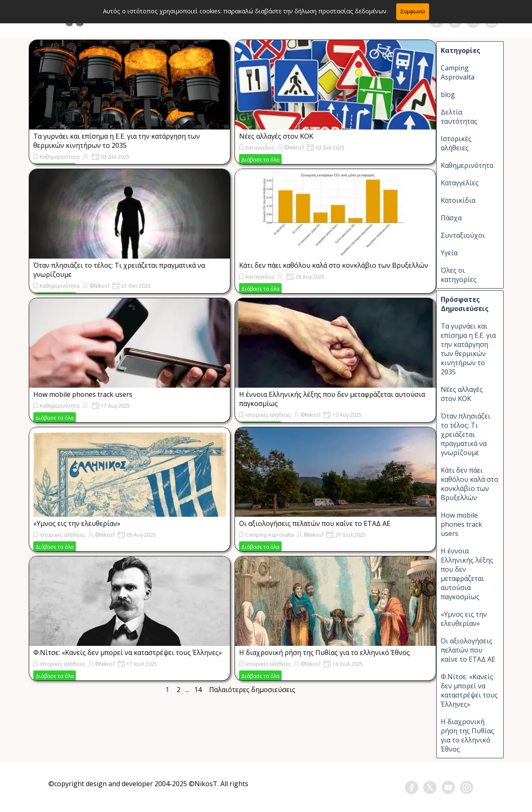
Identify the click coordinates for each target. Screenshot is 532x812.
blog (448, 95)
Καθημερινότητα (60, 157)
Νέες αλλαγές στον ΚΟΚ (276, 136)
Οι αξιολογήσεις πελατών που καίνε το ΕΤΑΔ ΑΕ (315, 523)
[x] (473, 21)
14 (200, 690)
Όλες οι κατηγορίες (459, 275)
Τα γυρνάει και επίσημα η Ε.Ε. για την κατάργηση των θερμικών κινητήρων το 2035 (117, 141)
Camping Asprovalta (270, 535)
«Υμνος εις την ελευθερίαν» (77, 523)
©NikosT (294, 148)
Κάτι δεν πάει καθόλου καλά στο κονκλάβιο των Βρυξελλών (334, 265)
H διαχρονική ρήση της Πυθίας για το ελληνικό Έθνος (325, 653)
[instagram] (492, 21)
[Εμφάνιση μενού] (40, 18)
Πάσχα (451, 218)
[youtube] (455, 21)
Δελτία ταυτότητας (459, 117)
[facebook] (437, 21)
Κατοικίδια (458, 200)
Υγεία (449, 253)
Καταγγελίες (260, 148)
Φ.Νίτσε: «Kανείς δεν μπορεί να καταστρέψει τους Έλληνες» (128, 653)
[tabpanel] (149, 789)
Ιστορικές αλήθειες (268, 415)
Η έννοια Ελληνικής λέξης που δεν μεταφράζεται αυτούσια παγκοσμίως (467, 574)
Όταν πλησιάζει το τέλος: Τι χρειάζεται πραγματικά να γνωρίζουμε (466, 434)
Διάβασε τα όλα (260, 160)
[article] (130, 102)
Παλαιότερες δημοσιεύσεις (252, 690)
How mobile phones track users (83, 394)
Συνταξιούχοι (463, 235)
